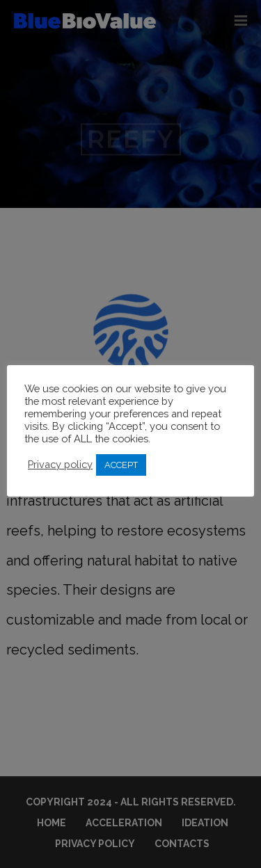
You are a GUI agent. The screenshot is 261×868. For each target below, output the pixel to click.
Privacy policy (60, 464)
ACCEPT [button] (121, 465)
